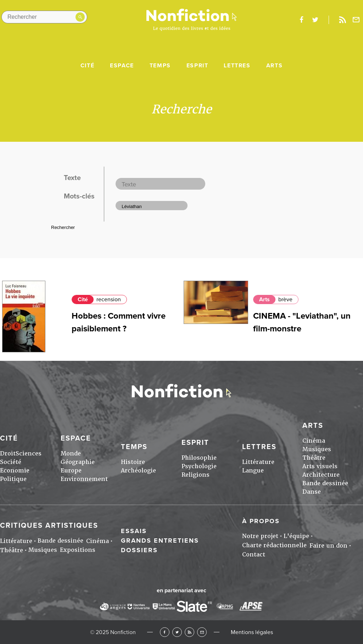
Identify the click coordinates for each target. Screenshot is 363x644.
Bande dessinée (325, 483)
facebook (301, 20)
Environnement (84, 479)
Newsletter (356, 20)
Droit (8, 453)
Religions (196, 475)
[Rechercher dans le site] (44, 17)
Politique (13, 479)
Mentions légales (252, 632)
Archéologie (138, 471)
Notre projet (260, 536)
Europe (71, 471)
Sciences (29, 453)
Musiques (317, 449)
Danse (312, 492)
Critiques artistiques (49, 526)
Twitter (177, 632)
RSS (189, 632)
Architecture (321, 475)
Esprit (197, 66)
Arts (274, 66)
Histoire (133, 462)
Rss (342, 20)
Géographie (78, 462)
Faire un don (328, 546)
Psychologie (199, 466)
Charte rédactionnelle (274, 545)
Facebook (165, 632)
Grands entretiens (160, 541)
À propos (261, 521)
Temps (160, 66)
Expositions (78, 550)
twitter (315, 20)
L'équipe (296, 536)
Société (11, 462)
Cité (87, 66)
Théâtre (314, 458)
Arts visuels (320, 466)
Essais (134, 531)
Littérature (258, 462)
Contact (254, 555)
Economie (15, 471)
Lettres (237, 66)
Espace (122, 66)
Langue (253, 471)
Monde (71, 453)
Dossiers (139, 550)
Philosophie (199, 458)
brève (285, 299)
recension (109, 299)
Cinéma (314, 441)
